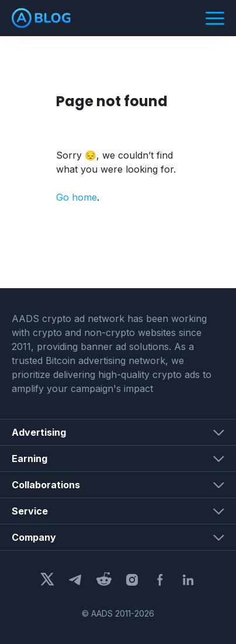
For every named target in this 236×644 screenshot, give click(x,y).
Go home (77, 197)
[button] (118, 432)
